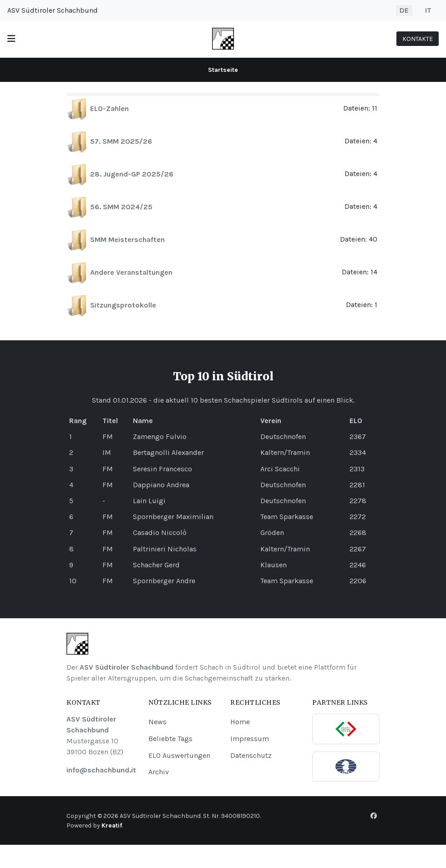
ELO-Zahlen (109, 108)
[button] (11, 39)
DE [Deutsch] (404, 10)
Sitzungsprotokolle (123, 305)
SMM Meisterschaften (127, 240)
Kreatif (112, 825)
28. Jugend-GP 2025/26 (132, 174)
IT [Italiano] (428, 10)
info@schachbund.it (101, 770)
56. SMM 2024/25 (121, 207)
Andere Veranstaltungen (131, 272)
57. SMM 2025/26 (121, 141)
